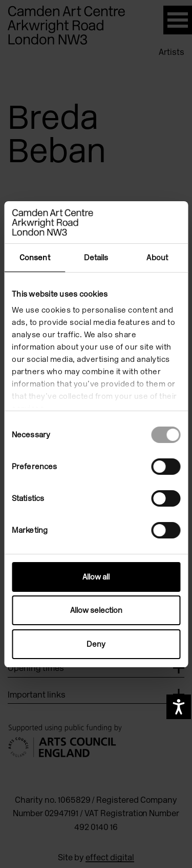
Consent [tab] (35, 258)
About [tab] (157, 258)
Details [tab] (96, 258)
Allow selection (96, 610)
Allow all (96, 577)
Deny (96, 644)
